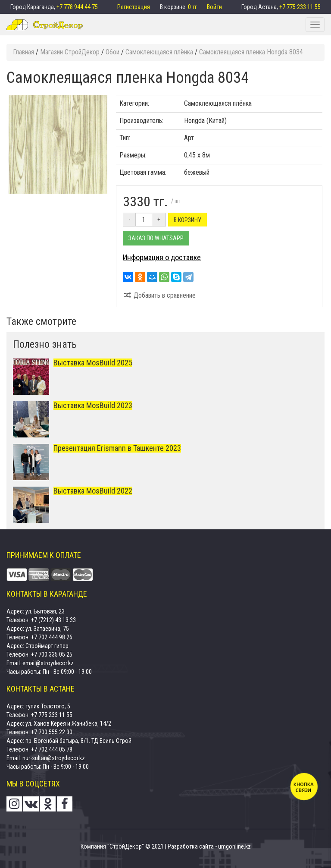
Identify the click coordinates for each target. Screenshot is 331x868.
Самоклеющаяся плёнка (218, 103)
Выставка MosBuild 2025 (93, 363)
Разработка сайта (191, 846)
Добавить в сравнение (159, 295)
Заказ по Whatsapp (156, 238)
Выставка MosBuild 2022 (93, 491)
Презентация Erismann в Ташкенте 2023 (117, 448)
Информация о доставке (162, 257)
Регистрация (134, 7)
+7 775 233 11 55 (300, 7)
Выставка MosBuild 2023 (93, 405)
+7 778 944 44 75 (77, 7)
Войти (214, 7)
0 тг (193, 7)
